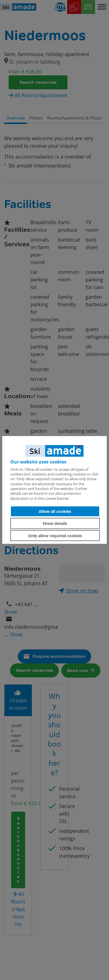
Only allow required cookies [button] (55, 535)
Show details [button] (55, 523)
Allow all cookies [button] (55, 511)
